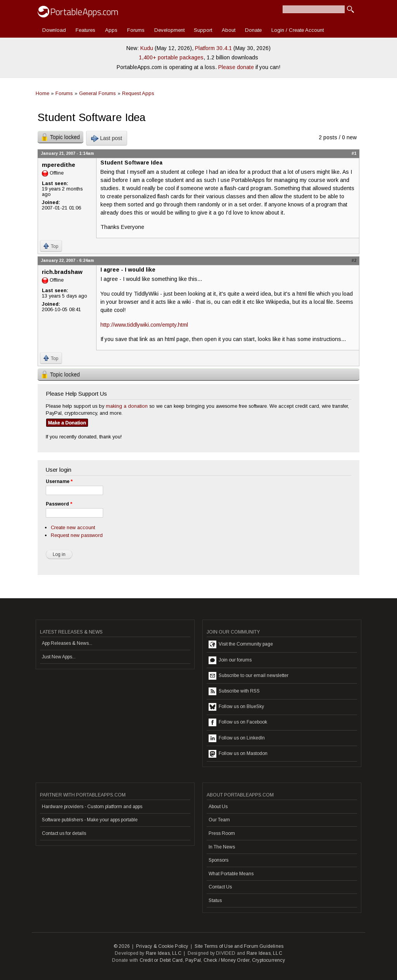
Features (85, 30)
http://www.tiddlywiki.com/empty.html (144, 325)
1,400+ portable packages (171, 57)
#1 (354, 153)
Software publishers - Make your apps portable (90, 820)
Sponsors (218, 860)
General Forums (98, 93)
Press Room (222, 833)
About (229, 30)
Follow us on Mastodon (238, 754)
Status (215, 900)
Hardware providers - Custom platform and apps (92, 807)
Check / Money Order (227, 960)
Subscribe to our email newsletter (249, 676)
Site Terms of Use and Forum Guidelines (239, 946)
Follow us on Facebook (238, 722)
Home (42, 93)
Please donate (236, 67)
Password (59, 504)
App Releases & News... (67, 643)
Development (169, 30)
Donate (253, 30)
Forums (136, 30)
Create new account (73, 527)
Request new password (77, 535)
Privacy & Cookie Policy (162, 946)
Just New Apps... (59, 657)
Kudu (147, 48)
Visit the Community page (241, 644)
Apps (111, 30)
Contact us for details (64, 833)
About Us (218, 807)
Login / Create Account (298, 30)
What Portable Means (231, 874)
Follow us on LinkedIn (237, 738)
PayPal (193, 960)
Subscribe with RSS (234, 691)
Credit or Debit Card (161, 960)
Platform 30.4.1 (213, 48)
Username (59, 481)
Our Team (219, 820)
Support (203, 30)
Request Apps (138, 93)
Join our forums (230, 660)
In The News (222, 847)
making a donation (127, 406)
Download (54, 30)
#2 (354, 260)
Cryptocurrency (268, 960)
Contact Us (220, 887)
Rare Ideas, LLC (164, 953)
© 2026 (122, 946)
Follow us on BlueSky (236, 707)
